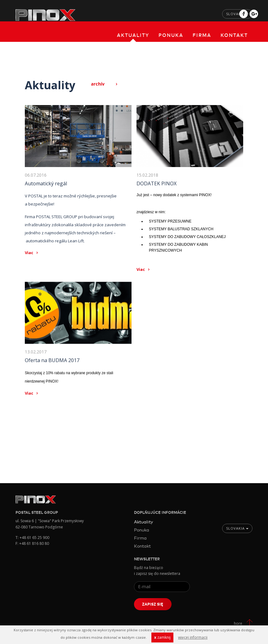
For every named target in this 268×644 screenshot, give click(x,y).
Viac (29, 253)
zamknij (162, 637)
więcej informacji (193, 637)
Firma (202, 35)
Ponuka (171, 35)
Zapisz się (153, 604)
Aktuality (133, 35)
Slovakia (237, 14)
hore (238, 623)
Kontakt (234, 35)
